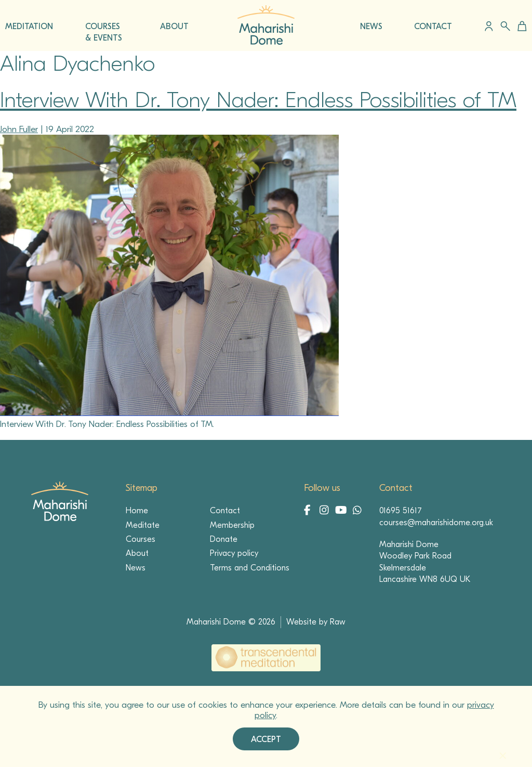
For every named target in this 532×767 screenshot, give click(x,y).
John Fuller (19, 129)
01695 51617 (401, 511)
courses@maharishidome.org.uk (436, 523)
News (136, 568)
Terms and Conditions (250, 568)
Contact (225, 511)
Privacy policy (234, 553)
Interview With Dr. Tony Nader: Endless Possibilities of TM (258, 100)
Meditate (143, 525)
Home (137, 511)
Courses (141, 539)
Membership (232, 525)
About (137, 553)
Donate (224, 539)
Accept (266, 739)
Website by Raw (316, 622)
